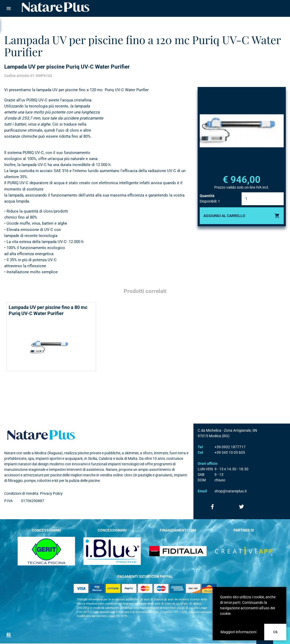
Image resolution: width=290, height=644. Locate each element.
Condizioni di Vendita (21, 493)
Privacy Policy (51, 493)
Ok (275, 632)
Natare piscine (56, 7)
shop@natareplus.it (231, 491)
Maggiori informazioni (238, 632)
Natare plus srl (41, 435)
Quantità (207, 196)
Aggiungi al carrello (224, 216)
